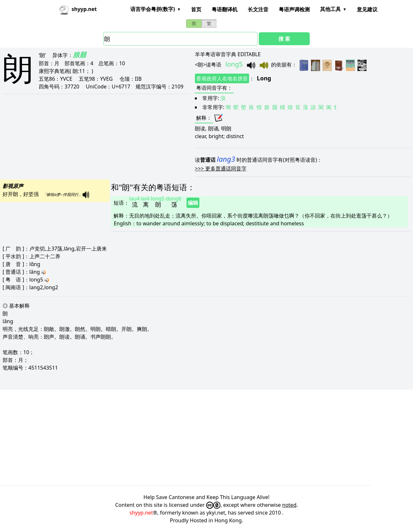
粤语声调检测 (294, 9)
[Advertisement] (194, 437)
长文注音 (258, 9)
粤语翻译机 (225, 9)
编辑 (193, 203)
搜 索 (284, 39)
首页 (196, 9)
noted (289, 505)
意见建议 (367, 9)
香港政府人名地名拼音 (222, 78)
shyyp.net (141, 513)
